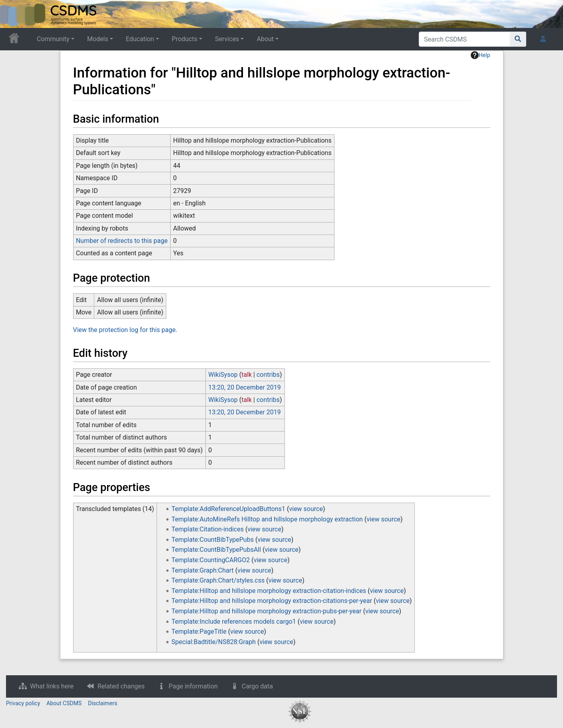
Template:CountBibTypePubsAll (216, 550)
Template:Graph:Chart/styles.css (218, 580)
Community (53, 39)
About (265, 39)
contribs (268, 375)
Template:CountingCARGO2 (211, 560)
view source (306, 509)
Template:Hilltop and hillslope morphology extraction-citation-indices (269, 591)
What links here (52, 686)
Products (185, 39)
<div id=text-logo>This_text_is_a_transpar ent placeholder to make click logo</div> (13, 14)
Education (140, 39)
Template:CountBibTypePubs (213, 540)
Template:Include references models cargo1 (234, 622)
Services (227, 39)
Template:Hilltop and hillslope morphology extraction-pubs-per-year (267, 611)
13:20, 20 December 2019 (245, 387)
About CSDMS (64, 703)
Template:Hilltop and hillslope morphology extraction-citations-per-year (272, 601)
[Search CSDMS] (465, 39)
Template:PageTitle (199, 632)
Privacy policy (23, 703)
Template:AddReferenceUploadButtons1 (228, 509)
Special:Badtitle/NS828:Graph (214, 642)
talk (247, 375)
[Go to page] (518, 39)
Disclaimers (102, 703)
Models (98, 39)
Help (480, 55)
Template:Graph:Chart (203, 570)
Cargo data (257, 686)
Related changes (121, 686)
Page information (193, 686)
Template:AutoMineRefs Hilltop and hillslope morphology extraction (267, 519)
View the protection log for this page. (125, 330)
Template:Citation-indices (208, 529)
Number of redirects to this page (122, 241)
